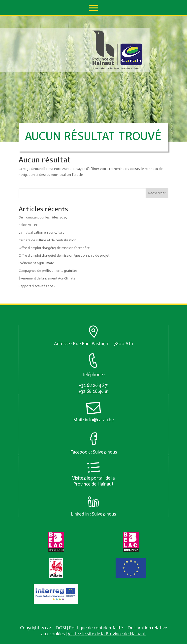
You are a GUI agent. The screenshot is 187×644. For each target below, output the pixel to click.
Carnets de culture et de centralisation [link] (47, 240)
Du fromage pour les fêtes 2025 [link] (43, 217)
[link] (117, 68)
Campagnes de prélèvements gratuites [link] (48, 271)
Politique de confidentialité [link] (96, 628)
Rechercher (157, 193)
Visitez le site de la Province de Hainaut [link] (107, 634)
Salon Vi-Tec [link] (28, 225)
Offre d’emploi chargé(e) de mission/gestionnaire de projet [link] (64, 256)
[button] (93, 8)
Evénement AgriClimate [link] (36, 263)
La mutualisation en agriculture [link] (42, 232)
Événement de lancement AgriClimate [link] (47, 278)
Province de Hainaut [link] (93, 484)
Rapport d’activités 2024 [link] (37, 286)
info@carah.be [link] (99, 420)
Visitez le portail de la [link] (93, 478)
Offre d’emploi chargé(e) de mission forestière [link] (54, 248)
